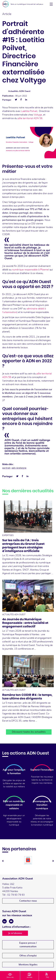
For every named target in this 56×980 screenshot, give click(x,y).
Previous (3, 861)
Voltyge (38, 115)
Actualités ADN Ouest (19, 91)
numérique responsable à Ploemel (31, 270)
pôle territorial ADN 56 (30, 118)
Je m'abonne (15, 933)
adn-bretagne (19, 468)
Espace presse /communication (28, 945)
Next (53, 861)
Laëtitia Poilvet (29, 111)
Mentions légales (28, 965)
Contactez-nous (28, 901)
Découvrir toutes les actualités (29, 732)
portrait (6, 468)
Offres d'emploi (28, 956)
